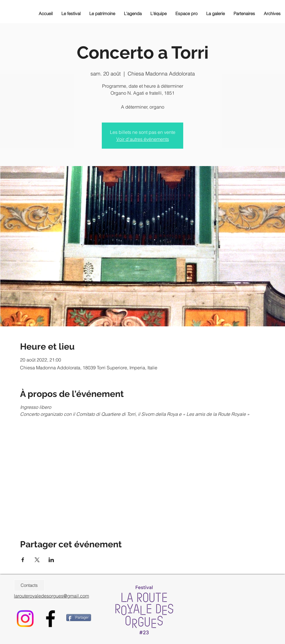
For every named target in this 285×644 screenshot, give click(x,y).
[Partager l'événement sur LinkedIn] (51, 560)
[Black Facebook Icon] (50, 619)
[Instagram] (25, 619)
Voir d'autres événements (143, 139)
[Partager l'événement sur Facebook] (23, 560)
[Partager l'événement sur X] (37, 560)
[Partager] (79, 618)
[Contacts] (29, 585)
